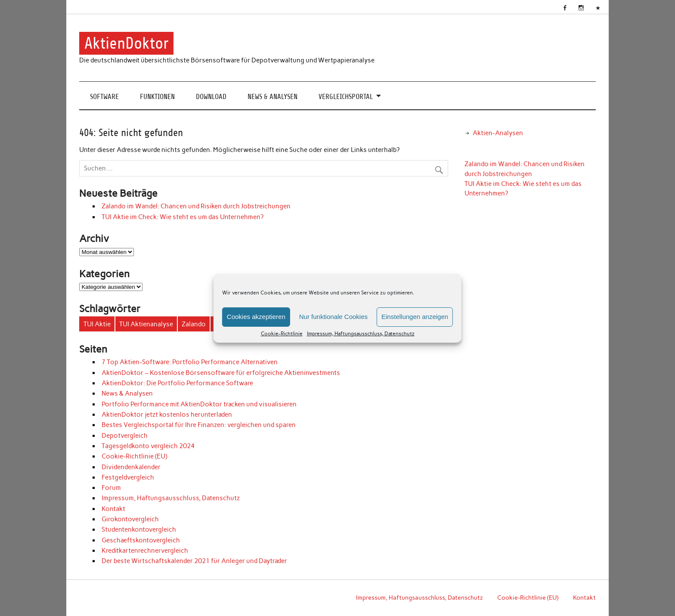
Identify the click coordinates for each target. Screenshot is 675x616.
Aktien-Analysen (498, 133)
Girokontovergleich (130, 519)
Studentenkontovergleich (139, 529)
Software (104, 97)
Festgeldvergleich (128, 477)
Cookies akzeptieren (256, 317)
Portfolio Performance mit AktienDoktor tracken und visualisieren (199, 404)
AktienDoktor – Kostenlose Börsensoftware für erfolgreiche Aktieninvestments (221, 373)
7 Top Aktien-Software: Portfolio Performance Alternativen (190, 362)
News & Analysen (272, 97)
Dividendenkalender (131, 467)
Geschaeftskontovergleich (141, 540)
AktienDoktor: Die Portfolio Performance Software (177, 383)
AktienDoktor (127, 43)
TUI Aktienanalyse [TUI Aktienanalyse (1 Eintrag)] (146, 324)
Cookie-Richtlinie (282, 334)
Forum (111, 488)
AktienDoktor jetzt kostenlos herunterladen (167, 415)
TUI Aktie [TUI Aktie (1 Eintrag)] (97, 324)
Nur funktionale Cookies (333, 317)
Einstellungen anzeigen (415, 317)
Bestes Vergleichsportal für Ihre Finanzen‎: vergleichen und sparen (199, 425)
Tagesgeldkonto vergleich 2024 (148, 446)
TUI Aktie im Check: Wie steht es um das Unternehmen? (183, 217)
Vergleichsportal (346, 97)
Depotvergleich (125, 436)
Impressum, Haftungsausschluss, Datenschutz (361, 334)
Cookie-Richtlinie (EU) (134, 456)
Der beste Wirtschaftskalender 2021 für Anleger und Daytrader (194, 561)
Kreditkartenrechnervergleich (145, 551)
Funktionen (157, 97)
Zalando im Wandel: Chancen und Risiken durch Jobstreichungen (196, 206)
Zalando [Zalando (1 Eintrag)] (194, 324)
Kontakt (113, 509)
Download (211, 97)
